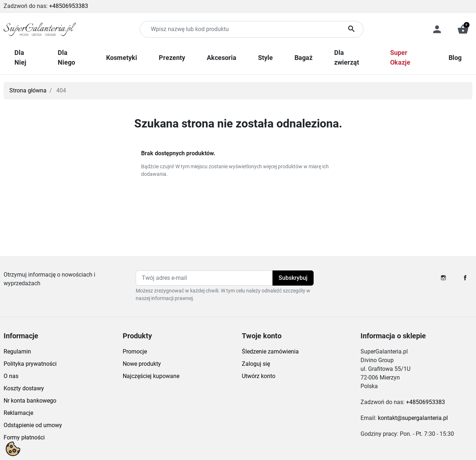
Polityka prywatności (30, 364)
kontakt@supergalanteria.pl (413, 418)
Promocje (135, 351)
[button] (463, 29)
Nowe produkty (142, 364)
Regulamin (17, 351)
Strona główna (28, 90)
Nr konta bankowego (30, 401)
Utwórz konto (259, 376)
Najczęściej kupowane (151, 376)
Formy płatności (24, 437)
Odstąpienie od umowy (33, 425)
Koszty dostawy (24, 388)
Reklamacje (18, 413)
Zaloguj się (256, 364)
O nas (11, 376)
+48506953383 (69, 6)
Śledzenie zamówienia (270, 351)
